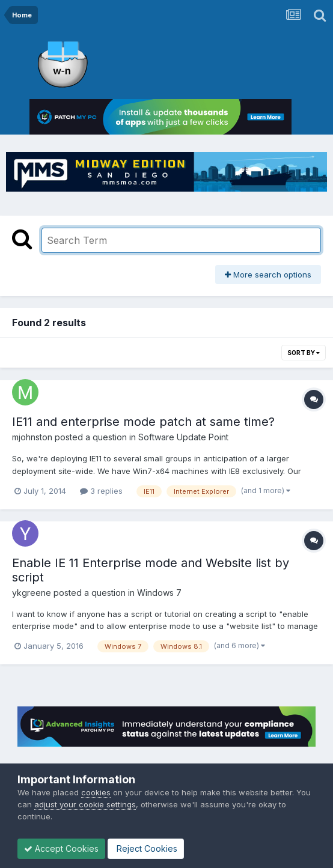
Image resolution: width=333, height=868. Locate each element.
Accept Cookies (61, 848)
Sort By (304, 353)
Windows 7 (159, 593)
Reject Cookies (146, 848)
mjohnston (32, 437)
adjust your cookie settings (85, 804)
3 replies (101, 491)
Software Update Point (183, 437)
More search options (268, 275)
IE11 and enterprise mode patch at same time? (143, 422)
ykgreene (32, 593)
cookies (96, 792)
